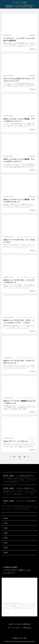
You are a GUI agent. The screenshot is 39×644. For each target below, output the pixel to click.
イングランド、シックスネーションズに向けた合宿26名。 (19, 39)
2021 (6, 543)
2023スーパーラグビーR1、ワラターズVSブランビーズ (19, 362)
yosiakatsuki (19, 641)
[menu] (36, 2)
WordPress (32, 641)
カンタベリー (10, 573)
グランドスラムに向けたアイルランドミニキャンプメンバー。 (19, 80)
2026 (6, 518)
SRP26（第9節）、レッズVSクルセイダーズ (18, 476)
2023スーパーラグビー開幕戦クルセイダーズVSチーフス (19, 402)
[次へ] (28, 457)
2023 (6, 533)
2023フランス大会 (14, 624)
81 (25, 457)
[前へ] (11, 457)
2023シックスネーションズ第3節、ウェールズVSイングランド (19, 160)
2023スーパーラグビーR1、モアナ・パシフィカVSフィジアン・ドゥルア (19, 321)
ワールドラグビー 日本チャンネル (18, 570)
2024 (6, 528)
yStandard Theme (9, 641)
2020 (6, 548)
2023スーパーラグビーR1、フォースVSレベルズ (19, 241)
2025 (6, 523)
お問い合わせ (27, 628)
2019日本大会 (26, 624)
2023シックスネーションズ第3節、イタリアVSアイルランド (19, 201)
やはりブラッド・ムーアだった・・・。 (19, 441)
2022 (6, 538)
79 (14, 457)
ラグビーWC (19, 2)
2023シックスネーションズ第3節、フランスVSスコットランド (19, 120)
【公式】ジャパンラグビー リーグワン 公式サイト (19, 599)
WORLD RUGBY (11, 567)
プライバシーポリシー (15, 628)
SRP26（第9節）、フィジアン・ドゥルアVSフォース (20, 502)
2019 (6, 553)
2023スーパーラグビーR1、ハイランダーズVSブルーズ (19, 281)
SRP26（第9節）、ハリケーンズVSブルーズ (18, 488)
